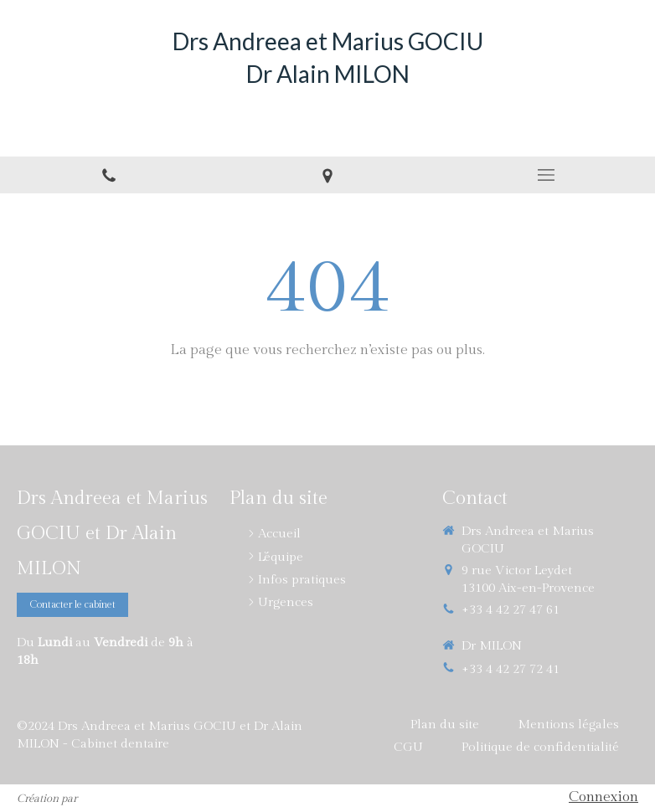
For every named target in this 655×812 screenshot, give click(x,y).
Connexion (603, 797)
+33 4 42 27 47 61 (511, 610)
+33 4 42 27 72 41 (511, 669)
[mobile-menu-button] (546, 175)
